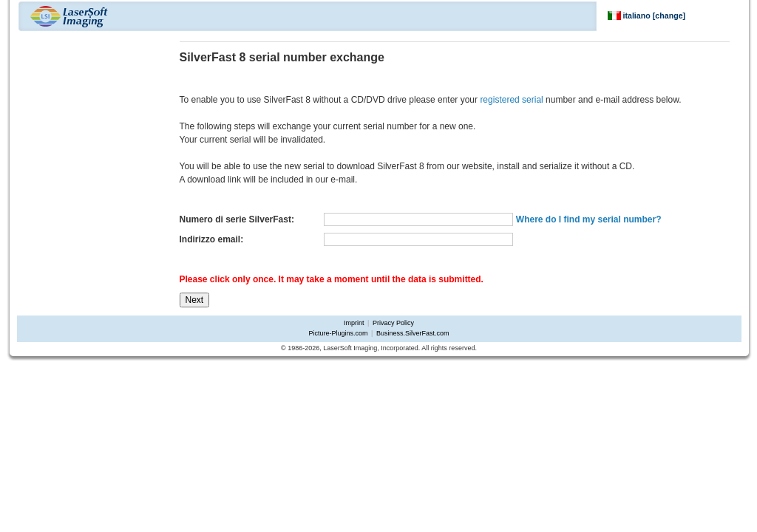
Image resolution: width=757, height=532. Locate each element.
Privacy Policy (393, 323)
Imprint (354, 323)
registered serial (511, 100)
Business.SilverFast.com (413, 333)
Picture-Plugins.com (339, 333)
